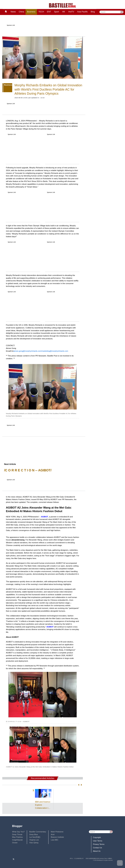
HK (64, 12)
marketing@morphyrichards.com (55, 351)
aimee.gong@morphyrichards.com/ (28, 351)
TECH (41, 12)
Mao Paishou (17, 837)
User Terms (98, 841)
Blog (93, 12)
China (21, 12)
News (13, 12)
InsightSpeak (17, 840)
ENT (49, 12)
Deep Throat (17, 834)
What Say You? (18, 832)
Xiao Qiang (34, 843)
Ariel (53, 834)
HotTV (71, 12)
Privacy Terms (99, 844)
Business (31, 12)
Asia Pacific (82, 12)
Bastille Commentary (38, 832)
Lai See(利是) (35, 837)
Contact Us (97, 848)
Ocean (15, 843)
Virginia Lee (34, 840)
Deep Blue (34, 834)
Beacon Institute (57, 837)
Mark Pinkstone (57, 832)
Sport (56, 12)
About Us (97, 851)
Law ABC (55, 840)
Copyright (97, 837)
